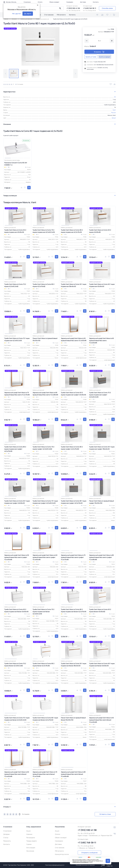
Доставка (83, 2)
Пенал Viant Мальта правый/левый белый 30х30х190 (73, 719)
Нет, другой (16, 14)
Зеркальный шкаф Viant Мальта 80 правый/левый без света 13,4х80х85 (45, 393)
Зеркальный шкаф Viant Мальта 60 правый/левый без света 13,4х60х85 (101, 340)
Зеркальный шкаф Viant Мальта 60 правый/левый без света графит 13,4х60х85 (45, 557)
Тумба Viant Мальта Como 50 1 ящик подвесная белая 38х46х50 (74, 664)
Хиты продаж (31, 847)
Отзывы (7, 807)
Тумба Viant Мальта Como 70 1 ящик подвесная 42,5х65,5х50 (17, 339)
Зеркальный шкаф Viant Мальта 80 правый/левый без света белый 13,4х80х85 (73, 774)
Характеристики (9, 91)
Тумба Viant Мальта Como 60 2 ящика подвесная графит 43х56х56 (73, 393)
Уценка (29, 844)
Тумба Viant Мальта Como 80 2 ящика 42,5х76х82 (43, 285)
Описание (7, 124)
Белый (114, 118)
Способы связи (107, 8)
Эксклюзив (30, 851)
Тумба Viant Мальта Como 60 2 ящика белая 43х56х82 (100, 610)
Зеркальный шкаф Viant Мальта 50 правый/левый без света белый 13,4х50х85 (101, 720)
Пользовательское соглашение (85, 865)
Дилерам (6, 834)
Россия (113, 112)
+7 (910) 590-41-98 (73, 8)
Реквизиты (7, 841)
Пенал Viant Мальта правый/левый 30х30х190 (45, 339)
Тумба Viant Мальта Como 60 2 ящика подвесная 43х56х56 (15, 231)
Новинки (29, 834)
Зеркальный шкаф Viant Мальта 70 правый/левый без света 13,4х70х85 (17, 393)
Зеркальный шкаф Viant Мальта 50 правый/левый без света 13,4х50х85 (74, 339)
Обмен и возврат (54, 2)
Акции (28, 831)
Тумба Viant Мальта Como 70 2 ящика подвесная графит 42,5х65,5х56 (100, 395)
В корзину (99, 52)
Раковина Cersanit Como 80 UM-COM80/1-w (16, 164)
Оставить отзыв (105, 814)
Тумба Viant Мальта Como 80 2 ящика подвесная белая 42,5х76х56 (74, 610)
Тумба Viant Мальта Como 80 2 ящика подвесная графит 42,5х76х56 (15, 449)
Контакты (96, 2)
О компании (27, 2)
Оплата (40, 2)
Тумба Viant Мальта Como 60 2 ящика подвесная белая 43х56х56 (16, 610)
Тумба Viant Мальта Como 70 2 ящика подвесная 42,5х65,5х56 (44, 231)
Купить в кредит (107, 57)
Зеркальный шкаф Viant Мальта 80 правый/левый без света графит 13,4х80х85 (101, 557)
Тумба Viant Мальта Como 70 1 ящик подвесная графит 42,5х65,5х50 (45, 502)
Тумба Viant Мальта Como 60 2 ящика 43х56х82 (100, 231)
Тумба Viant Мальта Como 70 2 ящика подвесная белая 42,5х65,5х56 (43, 611)
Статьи (6, 837)
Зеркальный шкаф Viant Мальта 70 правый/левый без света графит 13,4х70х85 (73, 557)
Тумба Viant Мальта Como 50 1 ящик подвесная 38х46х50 (74, 285)
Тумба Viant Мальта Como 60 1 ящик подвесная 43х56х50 (102, 285)
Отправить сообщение (89, 852)
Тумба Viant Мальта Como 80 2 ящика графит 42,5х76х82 (72, 448)
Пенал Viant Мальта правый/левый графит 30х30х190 (101, 502)
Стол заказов (49, 15)
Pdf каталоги (61, 15)
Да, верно (28, 14)
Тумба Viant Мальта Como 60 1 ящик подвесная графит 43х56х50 (17, 502)
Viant (114, 110)
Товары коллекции (10, 195)
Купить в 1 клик (92, 57)
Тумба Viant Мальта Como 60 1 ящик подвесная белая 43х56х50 (102, 664)
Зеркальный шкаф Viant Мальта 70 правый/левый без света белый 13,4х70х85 (45, 774)
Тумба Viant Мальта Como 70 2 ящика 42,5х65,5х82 (15, 285)
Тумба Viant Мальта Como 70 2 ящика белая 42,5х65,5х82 (15, 664)
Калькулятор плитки (62, 854)
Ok (108, 861)
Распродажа (31, 837)
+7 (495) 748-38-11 (90, 8)
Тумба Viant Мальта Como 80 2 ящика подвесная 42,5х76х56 (72, 231)
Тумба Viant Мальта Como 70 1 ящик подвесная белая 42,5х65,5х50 (17, 719)
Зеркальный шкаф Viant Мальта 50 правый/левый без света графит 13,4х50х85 (17, 557)
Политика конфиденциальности (55, 865)
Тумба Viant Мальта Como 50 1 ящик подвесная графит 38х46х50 (102, 448)
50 (115, 97)
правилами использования (80, 862)
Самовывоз (70, 2)
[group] (40, 46)
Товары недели (31, 841)
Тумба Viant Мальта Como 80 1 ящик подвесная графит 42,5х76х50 (74, 502)
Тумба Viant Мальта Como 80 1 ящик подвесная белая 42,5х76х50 (45, 719)
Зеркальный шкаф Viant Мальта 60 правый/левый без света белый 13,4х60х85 (17, 774)
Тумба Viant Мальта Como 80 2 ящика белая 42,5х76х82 (43, 664)
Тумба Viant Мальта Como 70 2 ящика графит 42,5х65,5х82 (43, 448)
